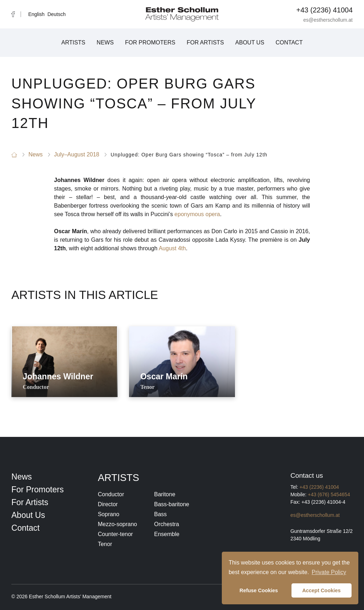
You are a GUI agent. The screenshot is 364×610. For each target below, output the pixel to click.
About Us (250, 42)
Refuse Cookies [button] (259, 590)
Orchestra (166, 524)
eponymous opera (197, 214)
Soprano (109, 514)
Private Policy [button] (329, 572)
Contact (289, 42)
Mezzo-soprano (117, 524)
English (36, 14)
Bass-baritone (172, 504)
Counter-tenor (115, 534)
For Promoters (150, 42)
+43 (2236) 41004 (325, 10)
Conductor (111, 494)
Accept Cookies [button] (321, 590)
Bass (160, 514)
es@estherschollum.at (328, 20)
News (105, 42)
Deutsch (56, 14)
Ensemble (167, 534)
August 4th (172, 248)
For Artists (205, 42)
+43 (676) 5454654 (329, 494)
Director (108, 504)
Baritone (165, 494)
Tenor (105, 544)
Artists (73, 42)
